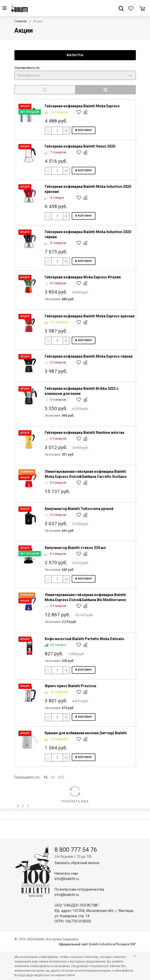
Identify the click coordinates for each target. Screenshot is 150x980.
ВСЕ (61, 777)
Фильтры (75, 55)
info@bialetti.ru (67, 879)
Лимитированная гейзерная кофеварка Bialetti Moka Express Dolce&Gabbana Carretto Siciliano (86, 474)
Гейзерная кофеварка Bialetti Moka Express (82, 106)
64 (53, 777)
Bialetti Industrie (101, 944)
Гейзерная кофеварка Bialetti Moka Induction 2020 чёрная (88, 234)
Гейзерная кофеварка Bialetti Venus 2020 (80, 146)
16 (45, 777)
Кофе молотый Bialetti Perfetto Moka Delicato (84, 639)
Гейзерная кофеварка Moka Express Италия (83, 277)
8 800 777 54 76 (76, 850)
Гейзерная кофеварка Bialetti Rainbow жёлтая (84, 433)
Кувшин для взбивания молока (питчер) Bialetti (86, 733)
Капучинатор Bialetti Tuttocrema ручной (79, 509)
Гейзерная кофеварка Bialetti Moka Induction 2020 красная (88, 189)
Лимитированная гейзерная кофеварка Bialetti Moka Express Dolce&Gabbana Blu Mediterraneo (85, 597)
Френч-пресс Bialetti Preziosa (70, 686)
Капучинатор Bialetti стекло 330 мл (75, 548)
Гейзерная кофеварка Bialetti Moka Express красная (90, 316)
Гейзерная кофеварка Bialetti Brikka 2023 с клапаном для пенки (82, 391)
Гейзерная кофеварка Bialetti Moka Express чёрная (89, 356)
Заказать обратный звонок (77, 863)
